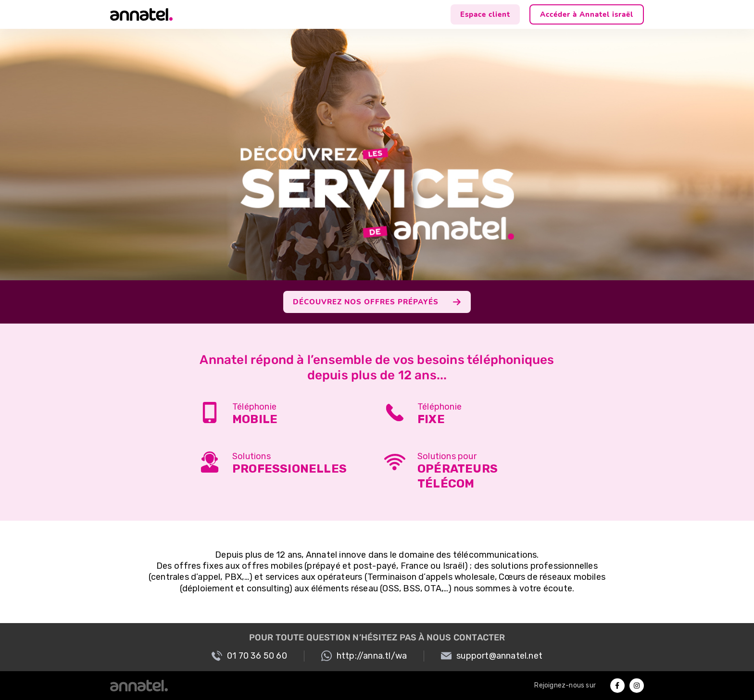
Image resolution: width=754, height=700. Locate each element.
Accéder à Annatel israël (587, 14)
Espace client (485, 14)
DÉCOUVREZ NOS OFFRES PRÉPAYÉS (377, 302)
